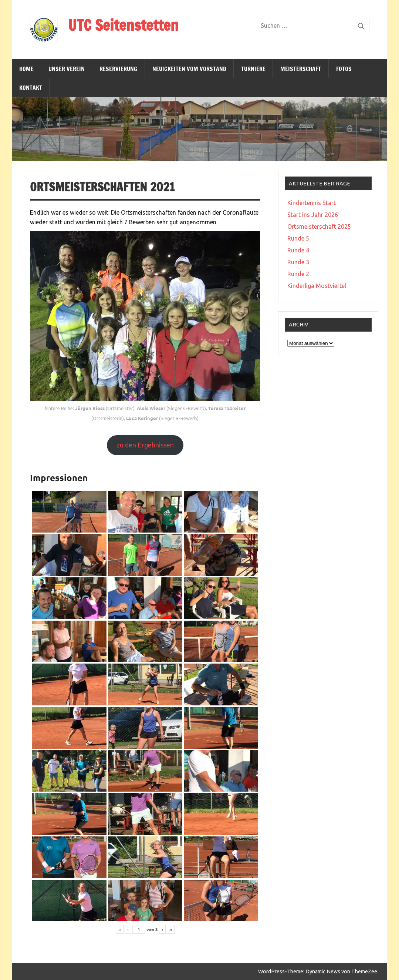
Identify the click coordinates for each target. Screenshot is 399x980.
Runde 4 (298, 250)
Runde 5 (298, 238)
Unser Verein (67, 69)
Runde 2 (298, 274)
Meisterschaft (301, 69)
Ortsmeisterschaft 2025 (319, 226)
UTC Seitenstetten (123, 25)
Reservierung (118, 69)
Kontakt (31, 88)
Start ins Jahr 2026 (313, 215)
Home (26, 69)
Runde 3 (298, 262)
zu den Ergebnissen (145, 445)
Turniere (253, 69)
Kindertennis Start (312, 203)
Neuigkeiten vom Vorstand (189, 69)
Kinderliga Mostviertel (317, 286)
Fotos (344, 69)
